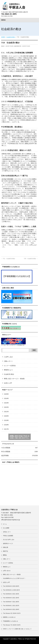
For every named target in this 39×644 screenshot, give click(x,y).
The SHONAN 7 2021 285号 (11, 602)
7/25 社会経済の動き (31, 259)
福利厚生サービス (8, 544)
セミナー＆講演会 (10, 366)
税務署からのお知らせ (9, 617)
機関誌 (6, 555)
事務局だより (8, 370)
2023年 (6, 403)
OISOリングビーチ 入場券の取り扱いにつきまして (17, 629)
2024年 (6, 398)
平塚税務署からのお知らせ (11, 621)
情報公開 (6, 547)
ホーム (5, 524)
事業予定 (6, 551)
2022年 (6, 407)
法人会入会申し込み (9, 540)
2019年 (6, 420)
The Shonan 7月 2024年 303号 (12, 625)
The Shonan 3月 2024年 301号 (12, 613)
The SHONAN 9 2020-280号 (11, 586)
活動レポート (8, 361)
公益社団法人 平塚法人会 (17, 639)
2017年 (6, 429)
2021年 (6, 412)
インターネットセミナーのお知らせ (13, 345)
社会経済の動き (9, 374)
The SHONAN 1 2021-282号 (11, 606)
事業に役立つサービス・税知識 (14, 379)
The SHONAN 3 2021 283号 (11, 594)
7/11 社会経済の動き (8, 259)
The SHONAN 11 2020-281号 (11, 590)
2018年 (6, 425)
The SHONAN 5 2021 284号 (11, 598)
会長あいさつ (7, 532)
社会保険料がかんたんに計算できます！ (14, 578)
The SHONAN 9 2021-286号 (11, 609)
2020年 (6, 416)
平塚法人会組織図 (8, 536)
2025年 (6, 394)
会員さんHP (8, 383)
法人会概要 (6, 528)
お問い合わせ (7, 571)
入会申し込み (8, 357)
